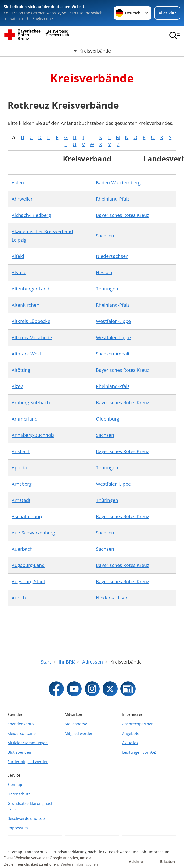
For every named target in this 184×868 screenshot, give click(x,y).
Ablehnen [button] (137, 862)
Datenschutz (19, 794)
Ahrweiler (22, 199)
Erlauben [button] (167, 862)
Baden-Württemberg (118, 183)
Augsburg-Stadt (28, 581)
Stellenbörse (76, 724)
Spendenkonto (21, 724)
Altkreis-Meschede (32, 337)
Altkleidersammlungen (28, 743)
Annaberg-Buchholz (33, 435)
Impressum (18, 828)
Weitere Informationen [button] (79, 864)
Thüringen (107, 289)
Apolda (19, 468)
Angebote (131, 733)
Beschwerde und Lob (26, 818)
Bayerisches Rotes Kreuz (122, 215)
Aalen (18, 183)
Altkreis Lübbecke (31, 321)
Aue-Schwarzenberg (33, 533)
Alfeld (18, 256)
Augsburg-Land (28, 565)
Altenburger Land (30, 289)
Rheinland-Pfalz (113, 199)
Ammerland (25, 419)
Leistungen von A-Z (139, 752)
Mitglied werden (79, 733)
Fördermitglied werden (28, 762)
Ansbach (21, 451)
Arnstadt (21, 500)
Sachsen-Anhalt (113, 354)
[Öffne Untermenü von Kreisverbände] (92, 51)
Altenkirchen (25, 305)
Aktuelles (130, 743)
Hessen (104, 272)
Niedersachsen (112, 256)
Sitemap (15, 785)
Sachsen (105, 236)
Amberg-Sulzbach (31, 403)
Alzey (17, 386)
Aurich (19, 598)
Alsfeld (19, 272)
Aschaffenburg (28, 516)
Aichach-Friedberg (31, 215)
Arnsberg (22, 484)
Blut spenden (19, 752)
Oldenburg (108, 419)
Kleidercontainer (22, 733)
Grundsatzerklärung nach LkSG (30, 806)
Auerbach (22, 549)
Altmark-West (26, 354)
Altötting (21, 370)
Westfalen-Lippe (113, 321)
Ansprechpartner (137, 724)
